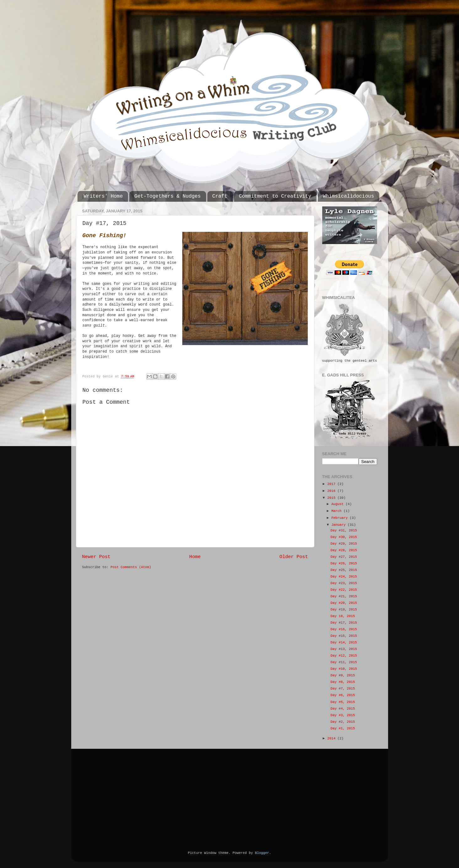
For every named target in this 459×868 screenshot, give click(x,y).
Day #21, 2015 (344, 596)
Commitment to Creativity (275, 196)
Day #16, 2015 (344, 629)
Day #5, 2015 (343, 702)
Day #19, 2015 (344, 610)
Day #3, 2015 (343, 715)
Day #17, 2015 (344, 623)
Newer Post (96, 557)
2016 (332, 491)
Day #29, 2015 (344, 544)
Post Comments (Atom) (131, 567)
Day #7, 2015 (343, 689)
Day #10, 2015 (344, 669)
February (340, 518)
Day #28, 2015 (344, 550)
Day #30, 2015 (344, 537)
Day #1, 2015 (343, 728)
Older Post (294, 557)
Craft (220, 196)
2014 (332, 738)
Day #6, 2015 (343, 695)
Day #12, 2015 (344, 656)
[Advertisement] (129, 791)
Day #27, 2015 (344, 557)
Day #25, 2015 (344, 570)
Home (195, 557)
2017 (332, 484)
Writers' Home (103, 196)
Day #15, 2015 (344, 636)
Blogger (262, 853)
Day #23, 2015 (344, 583)
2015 (332, 498)
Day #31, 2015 (344, 530)
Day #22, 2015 (344, 590)
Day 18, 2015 (343, 616)
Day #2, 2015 (343, 722)
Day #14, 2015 (344, 642)
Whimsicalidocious (348, 196)
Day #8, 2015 (343, 682)
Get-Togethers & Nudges (167, 196)
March (337, 511)
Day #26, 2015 (344, 563)
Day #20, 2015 (344, 603)
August (338, 504)
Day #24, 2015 (344, 577)
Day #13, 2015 (344, 649)
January (339, 525)
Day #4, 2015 (343, 709)
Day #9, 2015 (343, 675)
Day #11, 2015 (344, 662)
